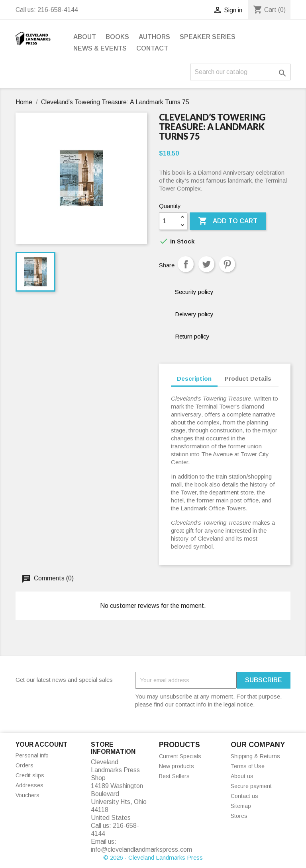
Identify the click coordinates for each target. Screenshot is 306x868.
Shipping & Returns (255, 756)
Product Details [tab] (248, 379)
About (85, 37)
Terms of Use (248, 766)
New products (177, 766)
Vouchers (27, 795)
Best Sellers (174, 776)
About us (242, 776)
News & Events (100, 48)
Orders (25, 765)
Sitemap (241, 806)
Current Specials (180, 756)
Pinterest (227, 264)
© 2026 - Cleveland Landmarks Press (153, 857)
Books (117, 37)
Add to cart (228, 221)
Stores (239, 816)
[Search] (240, 72)
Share (186, 264)
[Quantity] (169, 221)
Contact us (244, 796)
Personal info (32, 755)
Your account (41, 744)
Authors (154, 37)
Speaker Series (208, 37)
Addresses (29, 785)
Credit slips (30, 775)
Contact (152, 48)
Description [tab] (194, 379)
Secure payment (251, 786)
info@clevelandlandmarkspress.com (141, 850)
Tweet (206, 264)
